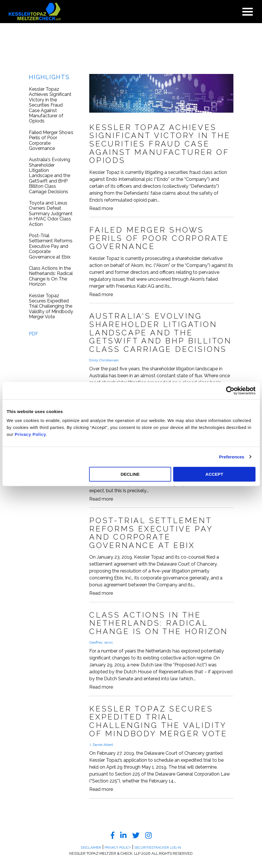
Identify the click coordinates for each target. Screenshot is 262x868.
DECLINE (130, 474)
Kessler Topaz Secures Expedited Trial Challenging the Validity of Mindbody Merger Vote (51, 306)
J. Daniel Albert (101, 745)
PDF (34, 334)
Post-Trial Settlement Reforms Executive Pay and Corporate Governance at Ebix (51, 246)
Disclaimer (91, 847)
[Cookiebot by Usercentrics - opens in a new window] (230, 391)
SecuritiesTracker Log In (158, 847)
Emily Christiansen (104, 360)
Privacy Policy (30, 434)
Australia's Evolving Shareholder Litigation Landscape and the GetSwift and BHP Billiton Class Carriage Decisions (50, 176)
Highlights (49, 77)
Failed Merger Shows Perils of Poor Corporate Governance (51, 141)
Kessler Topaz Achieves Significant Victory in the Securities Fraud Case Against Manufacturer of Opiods (50, 105)
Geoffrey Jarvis (101, 642)
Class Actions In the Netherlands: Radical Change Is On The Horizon (51, 276)
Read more (101, 209)
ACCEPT (214, 474)
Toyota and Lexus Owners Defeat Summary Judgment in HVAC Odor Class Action (51, 214)
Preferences (232, 457)
